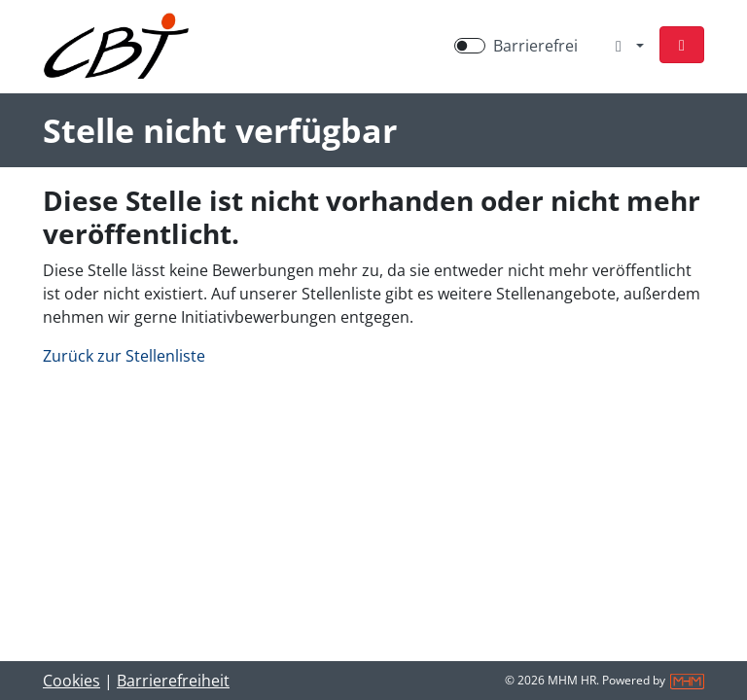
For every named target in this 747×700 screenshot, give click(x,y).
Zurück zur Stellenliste (124, 356)
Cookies (71, 681)
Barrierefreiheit (173, 681)
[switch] (470, 46)
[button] (682, 45)
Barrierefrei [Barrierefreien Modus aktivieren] (535, 46)
